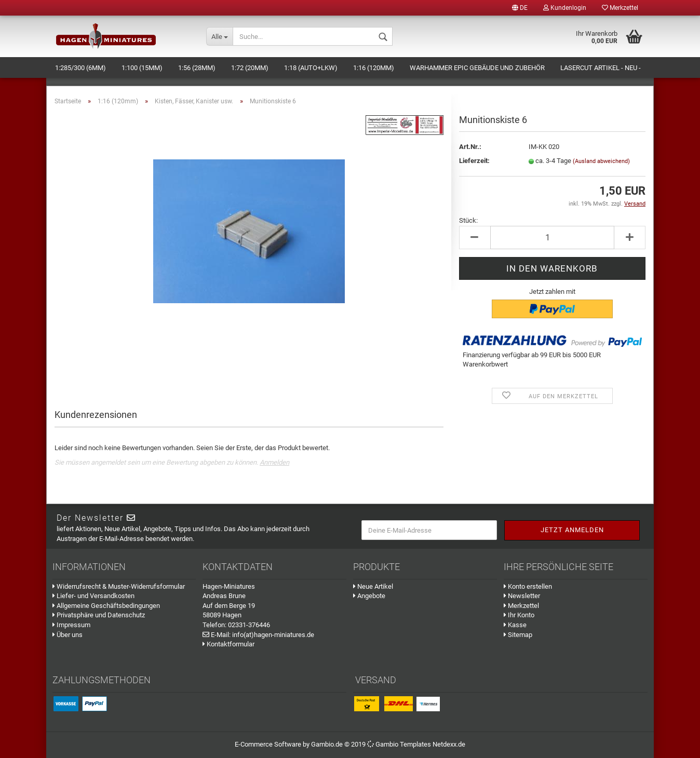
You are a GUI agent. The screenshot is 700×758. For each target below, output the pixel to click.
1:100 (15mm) (142, 68)
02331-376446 (249, 625)
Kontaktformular (228, 644)
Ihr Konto (519, 615)
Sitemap (518, 635)
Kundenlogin (565, 8)
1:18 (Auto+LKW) (311, 68)
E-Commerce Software (268, 744)
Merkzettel (620, 8)
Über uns (68, 635)
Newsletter (522, 596)
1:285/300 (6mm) (80, 68)
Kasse (515, 625)
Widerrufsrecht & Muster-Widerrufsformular (119, 586)
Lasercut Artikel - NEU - (601, 68)
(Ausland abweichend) (601, 161)
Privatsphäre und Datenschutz (99, 615)
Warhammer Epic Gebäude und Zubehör (477, 68)
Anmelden (274, 462)
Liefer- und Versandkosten (93, 596)
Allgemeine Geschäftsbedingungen (106, 606)
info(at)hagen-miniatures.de (273, 635)
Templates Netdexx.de (433, 744)
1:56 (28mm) (197, 68)
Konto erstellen (528, 586)
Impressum (71, 625)
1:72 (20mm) (250, 68)
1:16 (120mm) (374, 68)
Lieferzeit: (474, 161)
